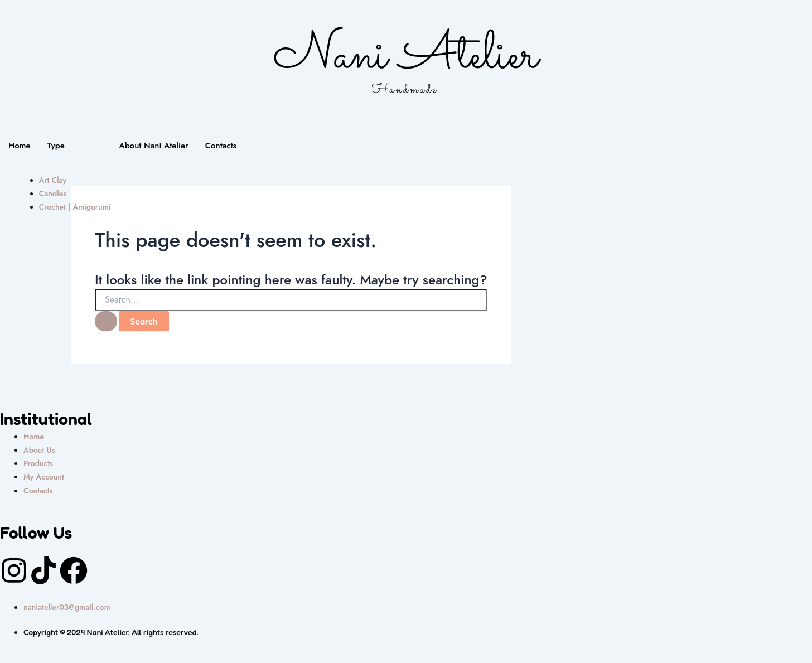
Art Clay (53, 180)
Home (20, 146)
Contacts (221, 146)
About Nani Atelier (154, 146)
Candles (53, 193)
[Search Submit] (106, 321)
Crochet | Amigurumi (75, 207)
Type (56, 146)
